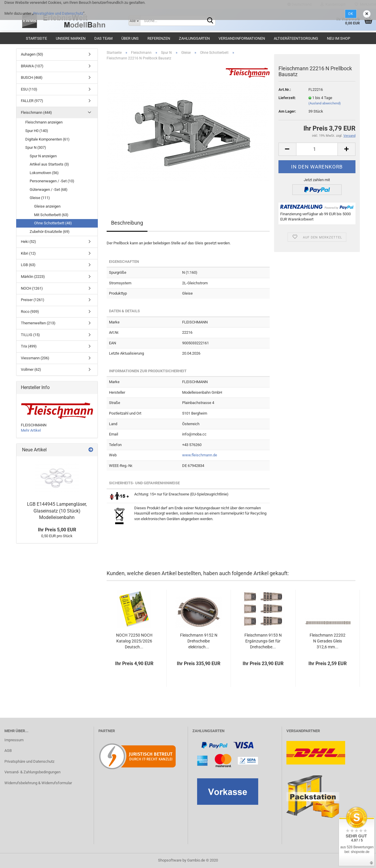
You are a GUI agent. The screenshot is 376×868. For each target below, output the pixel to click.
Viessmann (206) (35, 358)
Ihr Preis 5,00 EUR (57, 530)
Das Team (103, 38)
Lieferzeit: (287, 98)
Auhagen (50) (32, 54)
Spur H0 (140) (37, 131)
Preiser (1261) (33, 300)
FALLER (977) (32, 101)
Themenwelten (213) (38, 323)
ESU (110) (29, 89)
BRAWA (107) (32, 66)
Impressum (14, 740)
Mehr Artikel (31, 430)
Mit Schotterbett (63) (51, 215)
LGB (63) (28, 265)
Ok (351, 14)
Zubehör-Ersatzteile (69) (50, 232)
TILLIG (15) (30, 335)
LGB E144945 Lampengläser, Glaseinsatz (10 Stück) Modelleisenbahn (57, 511)
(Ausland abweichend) (325, 103)
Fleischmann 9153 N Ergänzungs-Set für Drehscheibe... (263, 641)
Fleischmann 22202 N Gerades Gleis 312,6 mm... (328, 641)
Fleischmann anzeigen (44, 122)
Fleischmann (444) (36, 112)
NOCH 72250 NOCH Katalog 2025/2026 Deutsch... (134, 641)
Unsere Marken (71, 38)
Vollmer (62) (31, 369)
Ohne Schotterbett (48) (53, 223)
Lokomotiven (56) (44, 173)
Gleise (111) (40, 198)
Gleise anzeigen (47, 206)
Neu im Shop (339, 38)
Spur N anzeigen (43, 156)
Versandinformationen (242, 38)
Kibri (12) (28, 253)
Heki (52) (28, 242)
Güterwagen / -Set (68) (49, 190)
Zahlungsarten (194, 38)
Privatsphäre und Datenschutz (58, 13)
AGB (8, 751)
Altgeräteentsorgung (296, 38)
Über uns (130, 38)
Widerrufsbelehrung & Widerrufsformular (38, 783)
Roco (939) (30, 312)
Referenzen (159, 38)
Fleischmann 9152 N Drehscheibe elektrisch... (199, 641)
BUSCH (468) (32, 77)
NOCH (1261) (32, 288)
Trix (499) (29, 346)
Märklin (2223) (33, 277)
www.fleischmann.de (200, 455)
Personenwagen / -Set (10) (52, 181)
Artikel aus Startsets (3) (49, 164)
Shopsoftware (170, 860)
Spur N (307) (36, 147)
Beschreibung (127, 223)
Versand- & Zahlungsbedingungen (32, 772)
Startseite (36, 38)
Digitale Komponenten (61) (47, 139)
